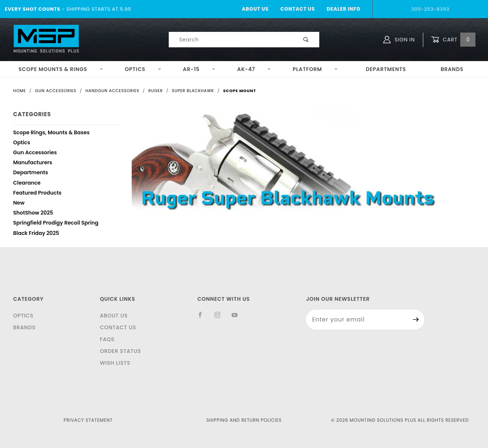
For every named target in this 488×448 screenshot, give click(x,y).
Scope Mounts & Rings (61, 69)
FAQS (107, 339)
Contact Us (298, 9)
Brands (452, 69)
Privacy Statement (88, 420)
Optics (143, 69)
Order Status (120, 351)
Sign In (399, 40)
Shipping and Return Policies (244, 420)
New (19, 204)
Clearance (27, 184)
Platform (315, 69)
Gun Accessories (35, 153)
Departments (386, 69)
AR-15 (199, 69)
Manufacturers (33, 163)
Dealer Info (344, 9)
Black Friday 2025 (36, 234)
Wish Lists (115, 363)
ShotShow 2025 (33, 214)
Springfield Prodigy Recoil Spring (56, 224)
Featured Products (38, 194)
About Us (255, 9)
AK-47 (254, 69)
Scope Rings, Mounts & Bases (52, 133)
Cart (453, 40)
